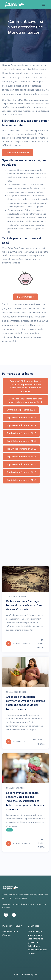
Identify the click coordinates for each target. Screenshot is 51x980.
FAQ (16, 975)
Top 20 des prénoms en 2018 (21, 449)
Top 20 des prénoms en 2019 (21, 441)
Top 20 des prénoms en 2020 (21, 433)
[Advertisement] (26, 511)
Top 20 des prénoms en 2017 (21, 457)
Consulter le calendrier (18, 153)
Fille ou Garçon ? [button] (26, 297)
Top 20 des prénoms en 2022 (21, 418)
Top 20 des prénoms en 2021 (21, 425)
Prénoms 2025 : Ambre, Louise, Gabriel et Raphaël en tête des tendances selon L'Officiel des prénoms (26, 386)
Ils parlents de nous (38, 950)
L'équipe (6, 935)
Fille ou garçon (35, 931)
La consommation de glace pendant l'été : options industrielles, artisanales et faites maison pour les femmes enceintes (25, 801)
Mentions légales (30, 975)
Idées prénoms (35, 935)
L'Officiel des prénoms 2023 (21, 410)
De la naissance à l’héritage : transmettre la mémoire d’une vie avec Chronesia (24, 605)
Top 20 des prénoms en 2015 (21, 472)
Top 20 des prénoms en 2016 (21, 464)
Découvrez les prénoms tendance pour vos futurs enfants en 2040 (26, 400)
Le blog (31, 953)
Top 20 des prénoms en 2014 (21, 480)
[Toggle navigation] (43, 5)
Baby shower (34, 946)
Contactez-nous (10, 931)
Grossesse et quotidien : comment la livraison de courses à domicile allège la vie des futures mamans (26, 703)
